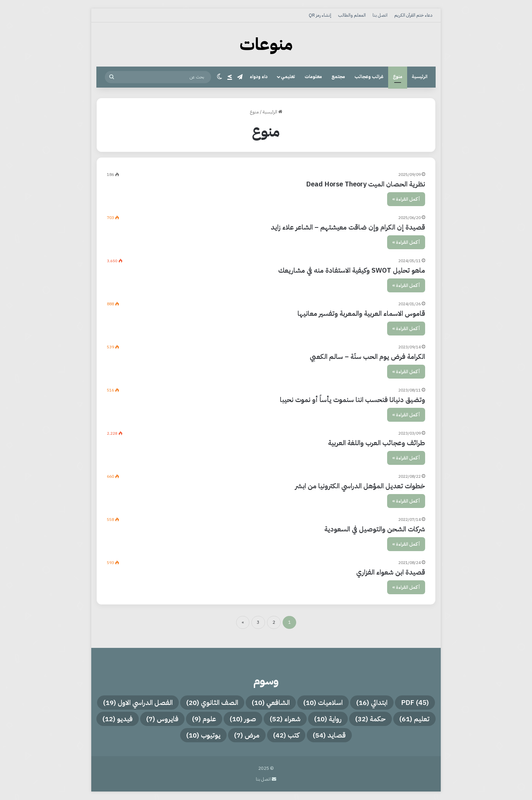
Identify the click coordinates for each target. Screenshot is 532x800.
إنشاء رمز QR (320, 15)
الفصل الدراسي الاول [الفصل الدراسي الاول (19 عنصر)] (138, 703)
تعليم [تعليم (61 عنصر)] (414, 719)
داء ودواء (259, 77)
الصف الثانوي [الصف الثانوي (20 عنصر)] (212, 703)
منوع (398, 77)
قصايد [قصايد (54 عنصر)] (329, 735)
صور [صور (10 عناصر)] (243, 719)
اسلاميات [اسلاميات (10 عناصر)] (323, 703)
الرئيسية (420, 77)
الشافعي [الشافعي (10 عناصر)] (271, 703)
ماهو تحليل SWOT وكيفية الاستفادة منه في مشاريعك (352, 270)
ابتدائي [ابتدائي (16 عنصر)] (372, 703)
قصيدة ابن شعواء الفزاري (391, 572)
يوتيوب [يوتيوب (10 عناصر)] (203, 735)
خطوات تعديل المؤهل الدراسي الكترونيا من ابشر (360, 486)
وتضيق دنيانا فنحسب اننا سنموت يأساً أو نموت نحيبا (353, 400)
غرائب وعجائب (369, 77)
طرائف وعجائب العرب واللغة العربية (377, 443)
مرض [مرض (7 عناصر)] (247, 735)
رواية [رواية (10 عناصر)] (328, 719)
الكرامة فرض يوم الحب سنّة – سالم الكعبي (367, 357)
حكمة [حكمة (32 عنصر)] (370, 719)
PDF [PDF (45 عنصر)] (415, 703)
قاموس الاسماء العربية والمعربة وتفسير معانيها (361, 313)
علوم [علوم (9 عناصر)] (204, 719)
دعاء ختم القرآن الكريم (413, 15)
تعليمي (288, 77)
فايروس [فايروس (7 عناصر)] (162, 719)
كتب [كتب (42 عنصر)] (286, 735)
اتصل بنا (380, 15)
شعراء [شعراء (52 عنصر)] (285, 719)
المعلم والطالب (352, 15)
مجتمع (338, 77)
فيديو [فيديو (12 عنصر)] (118, 719)
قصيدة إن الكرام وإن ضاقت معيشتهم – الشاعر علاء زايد (348, 227)
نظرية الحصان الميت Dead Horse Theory (366, 184)
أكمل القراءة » (406, 199)
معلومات (313, 77)
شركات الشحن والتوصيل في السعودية (375, 529)
